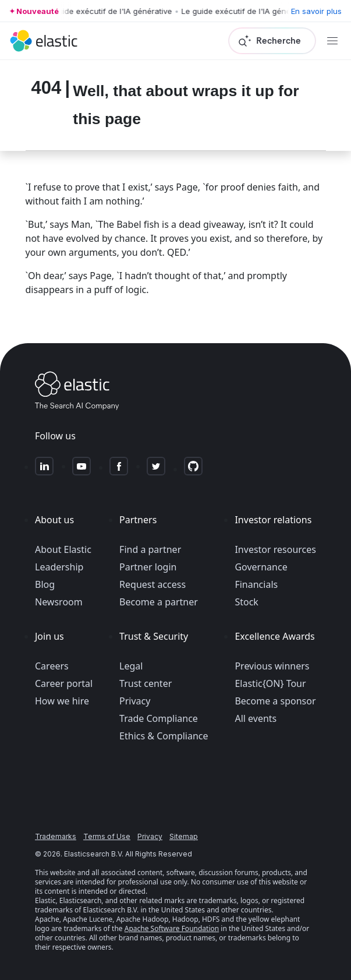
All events (256, 718)
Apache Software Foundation (172, 928)
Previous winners (272, 666)
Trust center (146, 683)
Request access (153, 584)
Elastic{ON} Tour (270, 683)
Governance (261, 567)
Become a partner (159, 602)
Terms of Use (107, 836)
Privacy (135, 701)
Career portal (64, 683)
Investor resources (275, 549)
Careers (52, 666)
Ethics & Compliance (164, 736)
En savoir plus (316, 11)
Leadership (59, 567)
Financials (256, 584)
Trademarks (56, 836)
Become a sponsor (275, 701)
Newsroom (59, 602)
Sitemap (184, 836)
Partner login (148, 567)
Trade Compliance (159, 718)
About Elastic (63, 549)
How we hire (62, 701)
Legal (131, 666)
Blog (45, 584)
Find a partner (150, 549)
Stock (246, 602)
